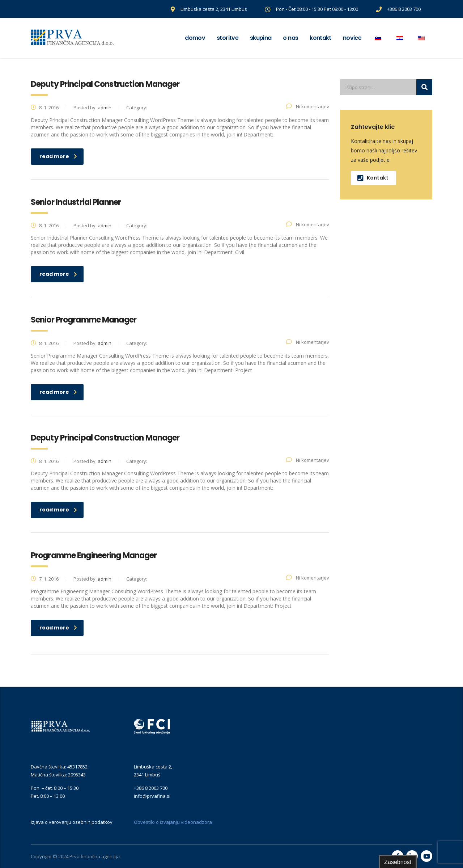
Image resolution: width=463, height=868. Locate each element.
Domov (195, 38)
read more (58, 156)
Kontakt (320, 38)
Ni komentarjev (308, 106)
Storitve (228, 38)
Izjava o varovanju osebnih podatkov (72, 822)
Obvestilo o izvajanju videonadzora (173, 822)
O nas (290, 38)
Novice (352, 38)
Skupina (261, 38)
